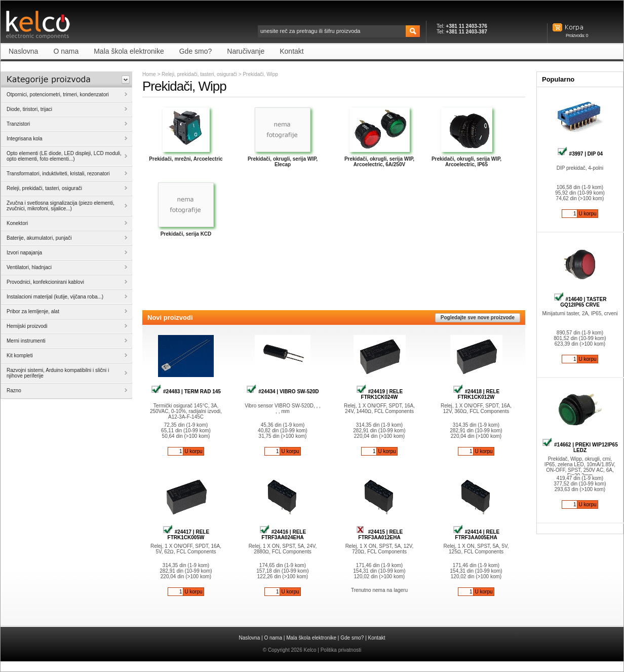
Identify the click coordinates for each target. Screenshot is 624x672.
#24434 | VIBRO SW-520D (282, 391)
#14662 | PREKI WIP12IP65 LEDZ (580, 447)
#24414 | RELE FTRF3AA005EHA (476, 535)
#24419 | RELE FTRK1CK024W (379, 394)
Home (149, 74)
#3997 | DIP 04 (580, 154)
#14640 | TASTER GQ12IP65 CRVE (580, 302)
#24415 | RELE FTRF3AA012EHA (379, 535)
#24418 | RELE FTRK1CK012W (476, 394)
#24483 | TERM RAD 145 (186, 391)
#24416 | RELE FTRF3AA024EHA (283, 535)
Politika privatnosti (341, 650)
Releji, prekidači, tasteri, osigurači (199, 74)
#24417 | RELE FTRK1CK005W (186, 535)
